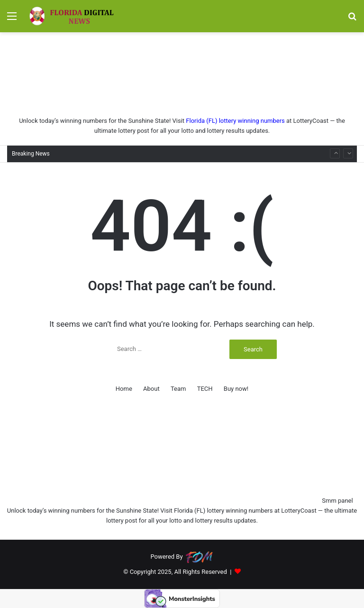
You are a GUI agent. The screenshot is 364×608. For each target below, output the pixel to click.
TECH (205, 389)
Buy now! (236, 389)
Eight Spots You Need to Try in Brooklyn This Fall (125, 145)
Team (178, 389)
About (151, 389)
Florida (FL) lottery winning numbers (235, 121)
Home (124, 389)
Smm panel (337, 501)
